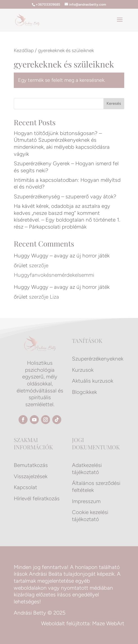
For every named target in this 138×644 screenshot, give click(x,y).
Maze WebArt (108, 623)
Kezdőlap (24, 50)
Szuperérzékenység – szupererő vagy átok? (65, 197)
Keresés (114, 104)
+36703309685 (48, 4)
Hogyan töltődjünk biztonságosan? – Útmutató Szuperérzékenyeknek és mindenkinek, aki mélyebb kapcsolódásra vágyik (62, 144)
